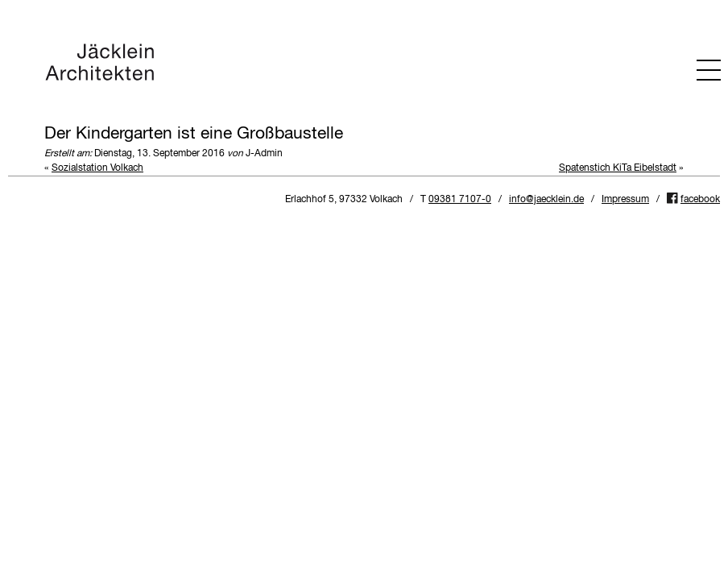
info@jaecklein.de (546, 200)
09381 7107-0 (460, 200)
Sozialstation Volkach (97, 168)
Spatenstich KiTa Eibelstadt (618, 168)
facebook (700, 200)
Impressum (625, 200)
